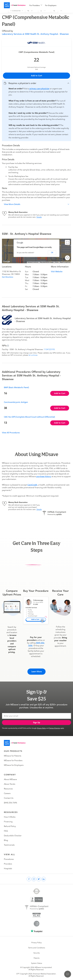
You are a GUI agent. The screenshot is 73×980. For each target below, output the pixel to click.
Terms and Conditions (37, 948)
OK (52, 253)
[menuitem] (36, 5)
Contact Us (9, 798)
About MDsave (10, 779)
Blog (6, 840)
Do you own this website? (26, 253)
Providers (8, 864)
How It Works (10, 817)
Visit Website (57, 272)
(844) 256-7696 (10, 803)
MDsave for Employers (14, 765)
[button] (36, 83)
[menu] (47, 5)
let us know (33, 355)
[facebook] (29, 879)
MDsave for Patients (13, 756)
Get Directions (8, 277)
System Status (37, 963)
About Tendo (10, 784)
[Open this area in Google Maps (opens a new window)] (7, 262)
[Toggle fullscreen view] (67, 242)
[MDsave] (15, 5)
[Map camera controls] (67, 258)
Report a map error (65, 262)
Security (37, 953)
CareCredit (32, 485)
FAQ (6, 831)
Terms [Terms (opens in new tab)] (57, 262)
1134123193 (49, 349)
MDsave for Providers (13, 760)
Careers (7, 793)
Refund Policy (10, 826)
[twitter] (39, 879)
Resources (8, 789)
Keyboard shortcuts (33, 262)
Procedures (9, 859)
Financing (8, 822)
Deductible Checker (13, 836)
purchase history (44, 476)
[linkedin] (44, 879)
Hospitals (8, 869)
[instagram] (34, 879)
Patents (37, 958)
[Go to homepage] (15, 743)
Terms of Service (55, 728)
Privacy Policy (41, 728)
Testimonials (9, 845)
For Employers (51, 5)
